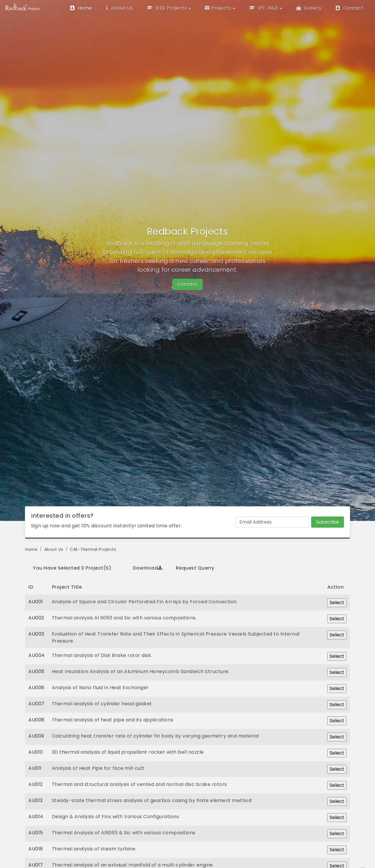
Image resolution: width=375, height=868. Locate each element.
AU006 (36, 688)
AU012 (36, 784)
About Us (119, 8)
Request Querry (195, 568)
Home (81, 8)
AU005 (36, 671)
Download (148, 568)
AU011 (35, 768)
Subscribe (328, 522)
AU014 (36, 817)
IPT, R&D (264, 8)
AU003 (36, 634)
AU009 (36, 736)
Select (337, 603)
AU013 (36, 800)
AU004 (37, 655)
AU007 (36, 704)
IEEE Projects (167, 8)
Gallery (309, 8)
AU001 (36, 602)
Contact (350, 8)
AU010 (36, 752)
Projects (218, 8)
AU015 (36, 833)
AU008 (36, 720)
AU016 (36, 849)
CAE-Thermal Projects (93, 549)
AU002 (36, 618)
